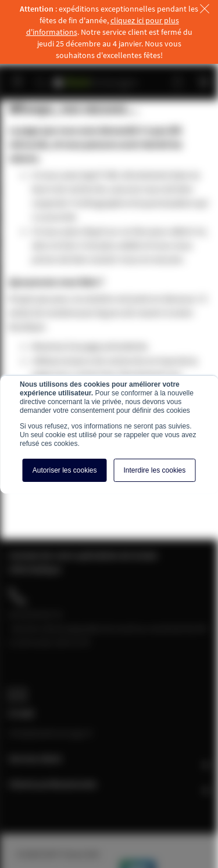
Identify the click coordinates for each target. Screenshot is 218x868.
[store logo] (96, 77)
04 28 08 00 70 (35, 614)
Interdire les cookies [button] (155, 470)
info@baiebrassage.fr (51, 733)
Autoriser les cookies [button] (65, 470)
